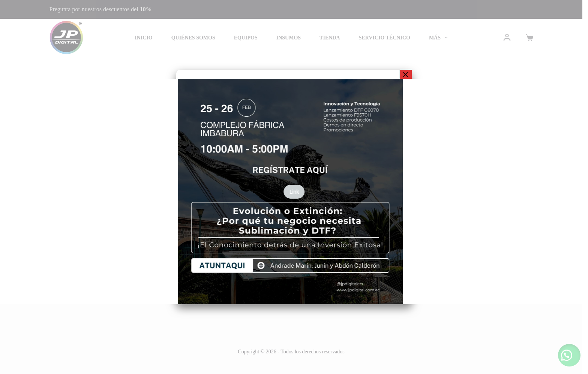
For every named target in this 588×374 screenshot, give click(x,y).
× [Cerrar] (406, 74)
